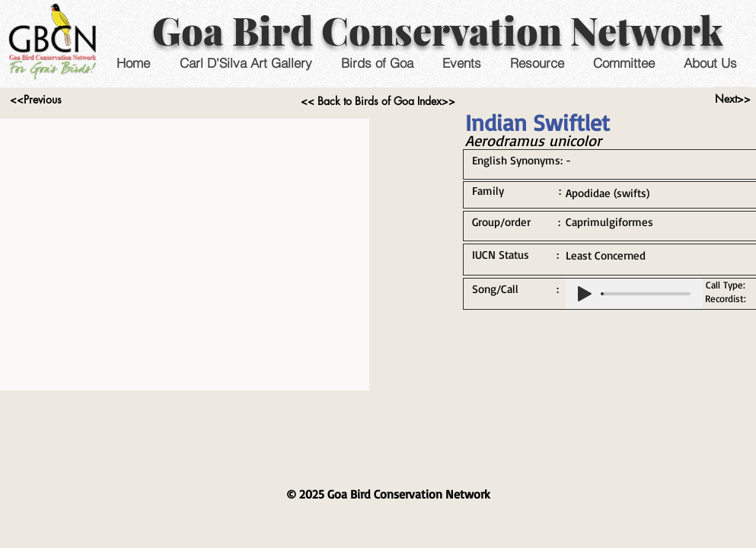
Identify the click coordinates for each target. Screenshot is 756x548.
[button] (462, 63)
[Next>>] (733, 99)
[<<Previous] (36, 100)
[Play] (585, 294)
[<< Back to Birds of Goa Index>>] (378, 101)
